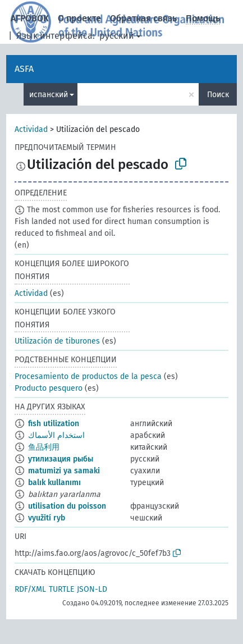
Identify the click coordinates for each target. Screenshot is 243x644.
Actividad (31, 129)
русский (117, 36)
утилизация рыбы (61, 459)
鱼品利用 (44, 447)
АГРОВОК (30, 18)
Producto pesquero (49, 388)
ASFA (24, 69)
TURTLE (61, 589)
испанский (49, 95)
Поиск (218, 95)
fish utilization (54, 424)
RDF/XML (30, 589)
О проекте (79, 18)
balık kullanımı (54, 483)
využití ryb (47, 518)
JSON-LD (92, 589)
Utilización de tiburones (57, 341)
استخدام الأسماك (56, 435)
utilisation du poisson (67, 506)
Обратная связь (143, 18)
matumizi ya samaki (64, 471)
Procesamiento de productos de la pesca (88, 376)
